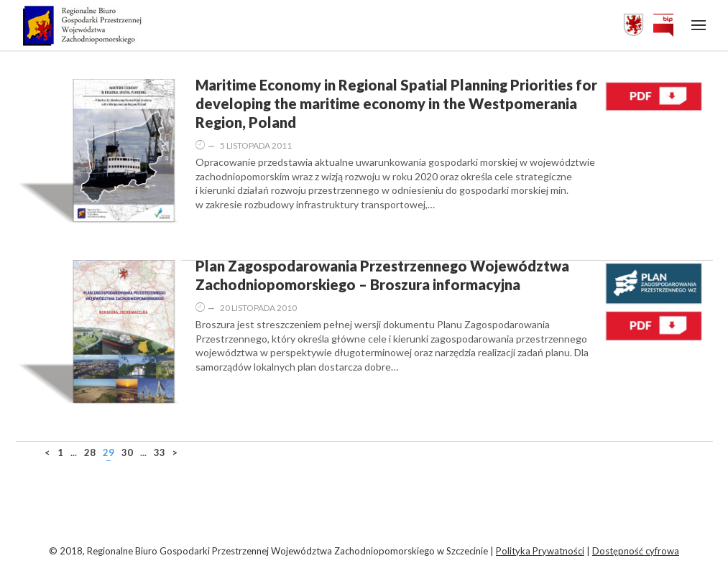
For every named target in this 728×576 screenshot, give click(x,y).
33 (160, 452)
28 (90, 452)
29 (109, 452)
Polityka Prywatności (540, 551)
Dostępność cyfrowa (636, 551)
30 (127, 452)
